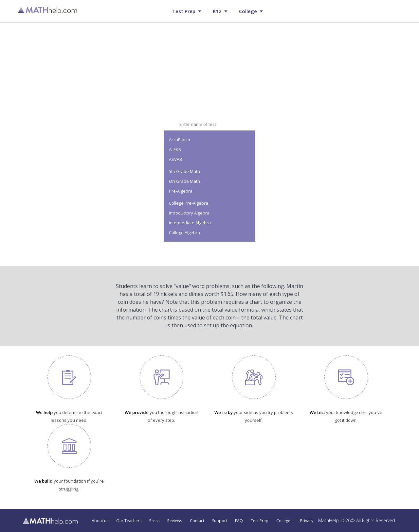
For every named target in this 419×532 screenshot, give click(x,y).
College (248, 11)
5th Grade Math (184, 171)
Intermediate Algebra (190, 223)
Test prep (184, 11)
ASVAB (175, 159)
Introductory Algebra (189, 213)
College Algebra (184, 232)
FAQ (239, 521)
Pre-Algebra (181, 191)
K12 (217, 11)
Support (220, 521)
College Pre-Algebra (189, 203)
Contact (197, 521)
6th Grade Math (184, 181)
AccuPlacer (180, 140)
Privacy (307, 521)
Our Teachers (129, 521)
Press (154, 521)
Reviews (175, 521)
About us (100, 521)
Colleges (284, 521)
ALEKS (175, 149)
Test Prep (260, 521)
